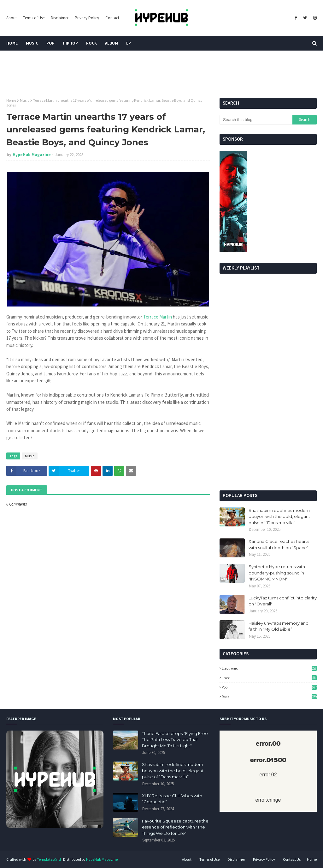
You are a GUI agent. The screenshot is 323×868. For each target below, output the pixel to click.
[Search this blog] (256, 120)
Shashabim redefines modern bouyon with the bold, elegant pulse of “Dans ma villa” (279, 516)
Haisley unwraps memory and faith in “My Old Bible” (279, 626)
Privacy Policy (87, 18)
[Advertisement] (268, 441)
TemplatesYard (49, 859)
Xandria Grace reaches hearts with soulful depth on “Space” (279, 544)
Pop (269, 687)
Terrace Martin (158, 317)
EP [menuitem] (129, 43)
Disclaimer (60, 18)
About (12, 18)
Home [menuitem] (12, 43)
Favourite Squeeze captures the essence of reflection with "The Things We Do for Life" (175, 827)
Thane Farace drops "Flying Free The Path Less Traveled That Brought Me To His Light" (175, 740)
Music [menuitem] (32, 43)
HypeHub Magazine (32, 155)
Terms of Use (34, 18)
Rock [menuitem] (91, 43)
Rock (269, 697)
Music (25, 100)
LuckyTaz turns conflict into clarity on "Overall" (283, 601)
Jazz (269, 678)
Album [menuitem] (112, 43)
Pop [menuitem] (50, 43)
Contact (112, 18)
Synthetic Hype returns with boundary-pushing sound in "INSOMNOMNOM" (277, 573)
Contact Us (292, 859)
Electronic (269, 668)
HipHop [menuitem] (70, 43)
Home (11, 100)
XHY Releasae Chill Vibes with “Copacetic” (172, 799)
